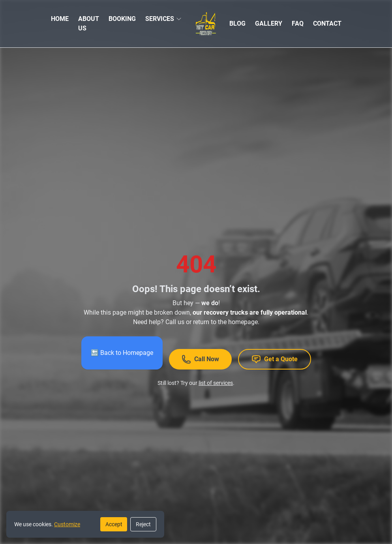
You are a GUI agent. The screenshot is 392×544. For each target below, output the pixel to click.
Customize (67, 524)
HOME (60, 19)
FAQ (298, 23)
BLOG (237, 23)
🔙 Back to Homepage (122, 353)
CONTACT (327, 23)
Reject (143, 524)
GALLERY (269, 23)
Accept (114, 524)
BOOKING (122, 19)
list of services (216, 383)
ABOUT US (89, 23)
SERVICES (160, 19)
